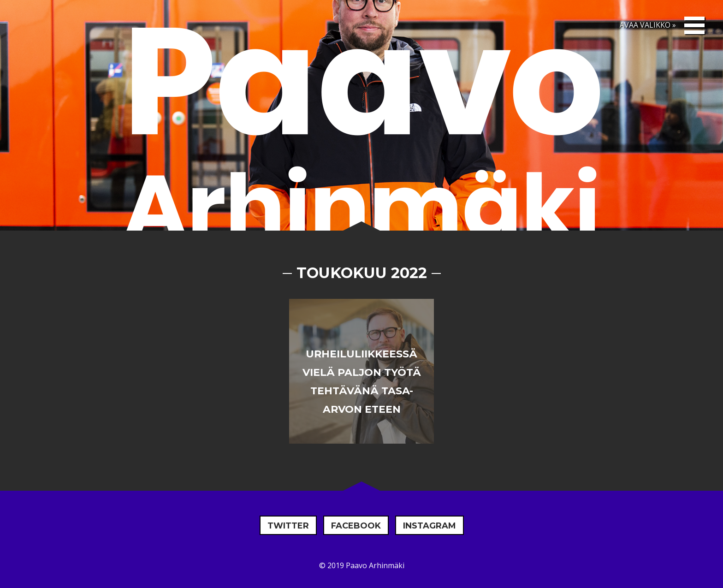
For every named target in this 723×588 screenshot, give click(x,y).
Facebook (356, 526)
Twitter (288, 526)
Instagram (430, 526)
